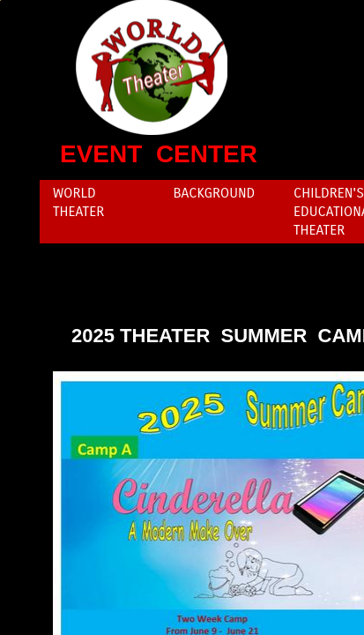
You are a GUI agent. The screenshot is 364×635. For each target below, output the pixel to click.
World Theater (78, 202)
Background (215, 193)
